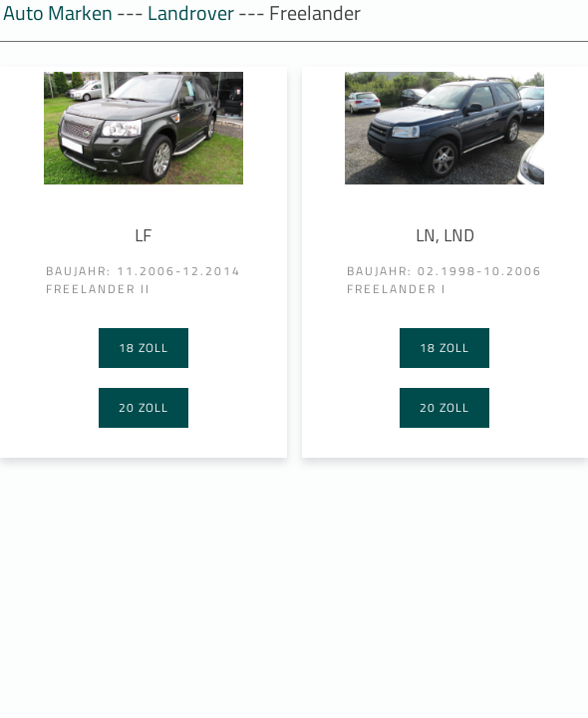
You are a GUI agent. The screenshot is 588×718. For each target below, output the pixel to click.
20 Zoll (144, 407)
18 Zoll (144, 348)
